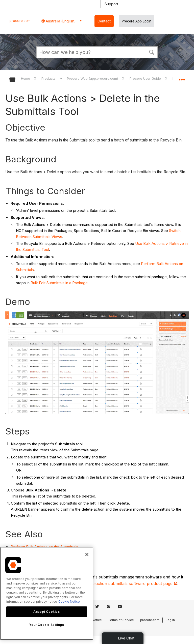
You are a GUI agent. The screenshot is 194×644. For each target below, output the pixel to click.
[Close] (87, 554)
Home (26, 78)
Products (49, 78)
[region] (47, 593)
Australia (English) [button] (60, 21)
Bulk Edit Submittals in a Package (59, 283)
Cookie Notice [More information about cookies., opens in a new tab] (69, 602)
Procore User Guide (146, 78)
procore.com (20, 21)
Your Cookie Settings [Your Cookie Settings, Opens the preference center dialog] (46, 625)
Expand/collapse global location (182, 78)
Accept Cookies (46, 612)
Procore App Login (137, 21)
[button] (152, 52)
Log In (170, 620)
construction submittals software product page (130, 583)
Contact (104, 21)
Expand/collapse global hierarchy (16, 80)
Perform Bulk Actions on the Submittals (44, 547)
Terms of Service (121, 620)
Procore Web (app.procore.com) (93, 78)
